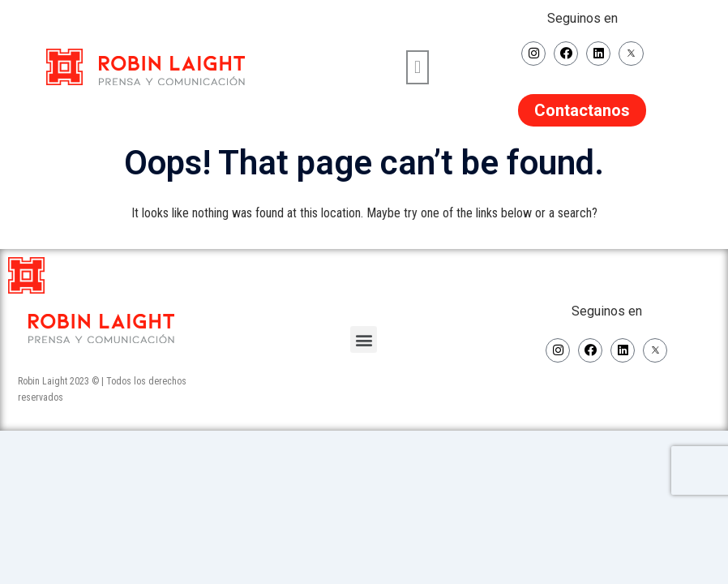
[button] (417, 67)
